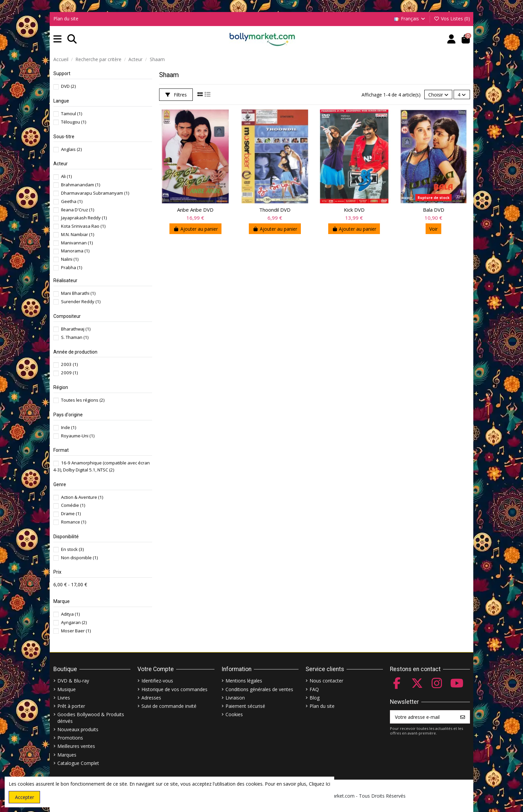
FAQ (314, 689)
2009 (69, 373)
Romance (74, 522)
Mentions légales (244, 681)
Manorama (75, 251)
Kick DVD (354, 210)
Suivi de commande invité (169, 706)
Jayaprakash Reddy (84, 218)
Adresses (151, 698)
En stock (72, 549)
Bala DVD (434, 210)
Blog (315, 698)
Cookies (234, 714)
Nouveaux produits (78, 729)
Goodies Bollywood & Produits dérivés (91, 718)
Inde (69, 427)
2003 (69, 364)
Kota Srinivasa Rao (83, 226)
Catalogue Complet (78, 763)
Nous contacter (326, 681)
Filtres (176, 95)
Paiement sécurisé (245, 706)
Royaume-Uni (78, 436)
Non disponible (79, 558)
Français (410, 19)
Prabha (72, 267)
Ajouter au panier (195, 229)
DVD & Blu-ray (73, 681)
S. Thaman (75, 337)
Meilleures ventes (76, 746)
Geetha (72, 201)
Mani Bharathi (78, 293)
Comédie (73, 505)
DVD (68, 86)
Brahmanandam (81, 185)
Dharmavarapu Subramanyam (95, 193)
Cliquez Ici (320, 784)
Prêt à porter (71, 706)
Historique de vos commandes (174, 689)
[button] (58, 39)
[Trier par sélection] (438, 95)
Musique (67, 689)
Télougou (74, 122)
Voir (433, 229)
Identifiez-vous (157, 681)
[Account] (451, 39)
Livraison (235, 698)
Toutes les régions (83, 400)
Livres (64, 698)
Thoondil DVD (275, 210)
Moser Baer (76, 631)
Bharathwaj (76, 329)
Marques (67, 755)
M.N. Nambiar (78, 234)
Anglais (71, 149)
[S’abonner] (463, 717)
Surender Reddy (81, 301)
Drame (71, 514)
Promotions (70, 738)
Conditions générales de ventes (259, 689)
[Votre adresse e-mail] (423, 717)
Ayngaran (74, 622)
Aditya (70, 614)
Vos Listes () (452, 19)
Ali (66, 176)
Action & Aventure (82, 497)
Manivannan (77, 243)
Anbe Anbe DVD (195, 210)
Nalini (70, 259)
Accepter (25, 797)
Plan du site (66, 19)
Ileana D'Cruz (78, 210)
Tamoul (72, 114)
